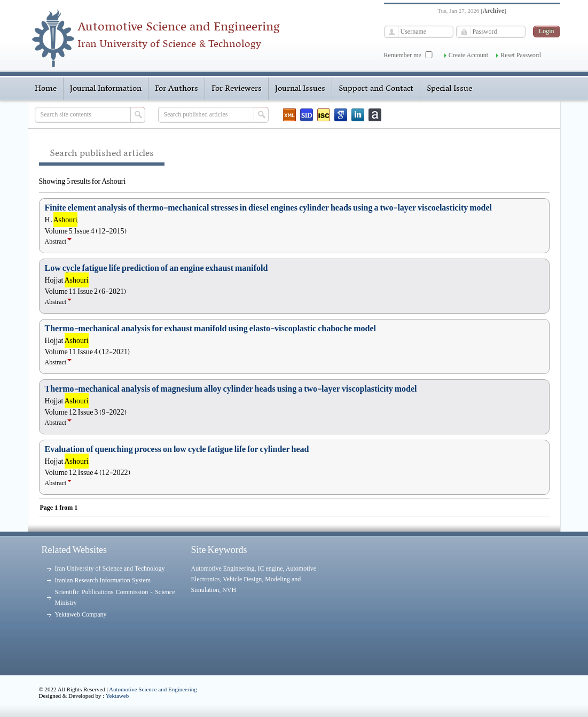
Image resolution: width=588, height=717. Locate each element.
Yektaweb (117, 696)
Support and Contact (376, 89)
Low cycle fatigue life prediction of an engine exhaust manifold (156, 268)
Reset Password (521, 55)
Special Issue (449, 89)
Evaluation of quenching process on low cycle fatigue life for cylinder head (177, 449)
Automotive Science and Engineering (153, 689)
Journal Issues (300, 89)
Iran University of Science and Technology (110, 568)
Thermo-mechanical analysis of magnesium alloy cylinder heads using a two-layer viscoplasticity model (231, 389)
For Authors (177, 89)
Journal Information (106, 89)
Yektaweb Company (81, 614)
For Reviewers (237, 89)
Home (46, 89)
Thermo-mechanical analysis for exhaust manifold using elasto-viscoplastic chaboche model (210, 329)
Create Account (468, 55)
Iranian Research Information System (103, 580)
